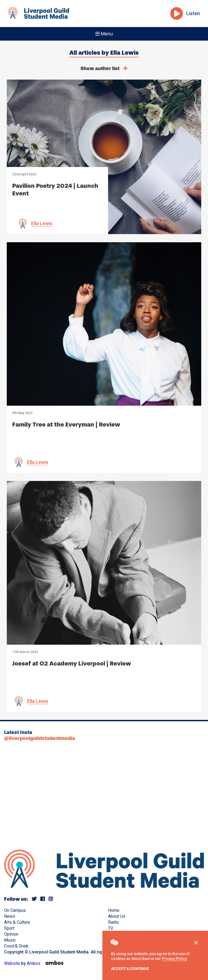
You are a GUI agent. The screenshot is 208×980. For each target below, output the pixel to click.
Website (12, 963)
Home (114, 910)
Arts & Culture (17, 922)
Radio (113, 922)
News (10, 916)
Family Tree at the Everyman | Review (66, 425)
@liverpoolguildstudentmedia (40, 738)
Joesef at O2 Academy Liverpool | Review (72, 663)
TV (111, 928)
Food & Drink (16, 946)
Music (10, 940)
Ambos (34, 963)
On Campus (15, 910)
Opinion (11, 934)
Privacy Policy (174, 959)
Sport (9, 928)
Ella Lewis (42, 223)
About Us (117, 916)
